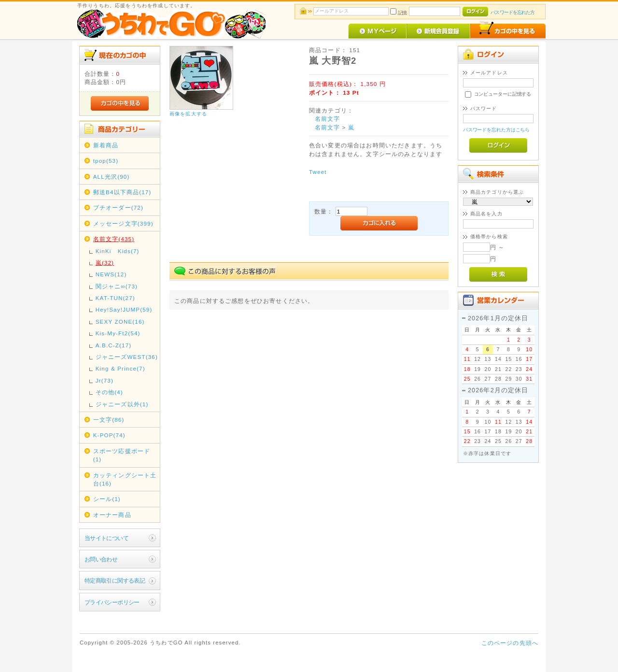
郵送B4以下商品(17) (122, 192)
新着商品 (106, 145)
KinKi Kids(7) (118, 251)
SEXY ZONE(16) (120, 322)
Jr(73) (105, 380)
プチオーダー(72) (118, 207)
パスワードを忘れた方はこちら (497, 130)
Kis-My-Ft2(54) (118, 333)
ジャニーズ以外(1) (122, 404)
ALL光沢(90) (112, 177)
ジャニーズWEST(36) (127, 357)
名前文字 (328, 119)
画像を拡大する (188, 114)
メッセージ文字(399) (123, 223)
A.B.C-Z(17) (114, 345)
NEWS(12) (111, 274)
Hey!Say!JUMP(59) (124, 309)
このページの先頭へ (510, 643)
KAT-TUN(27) (115, 298)
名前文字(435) (114, 239)
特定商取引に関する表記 (115, 580)
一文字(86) (109, 420)
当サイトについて (106, 538)
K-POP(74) (109, 435)
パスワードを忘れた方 (513, 12)
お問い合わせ (101, 559)
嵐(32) (105, 263)
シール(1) (107, 499)
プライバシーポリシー (112, 602)
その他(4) (109, 392)
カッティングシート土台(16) (125, 479)
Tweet (318, 172)
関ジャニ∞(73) (117, 286)
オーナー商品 (112, 515)
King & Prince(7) (120, 368)
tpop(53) (106, 161)
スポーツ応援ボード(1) (122, 455)
